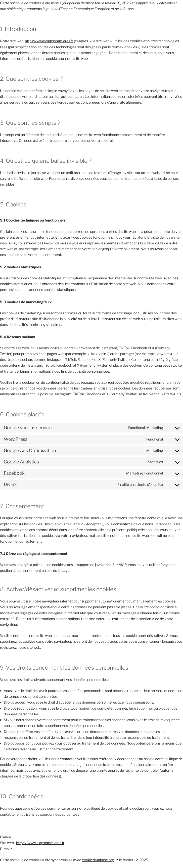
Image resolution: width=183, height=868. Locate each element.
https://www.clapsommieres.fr (49, 41)
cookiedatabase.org (98, 860)
